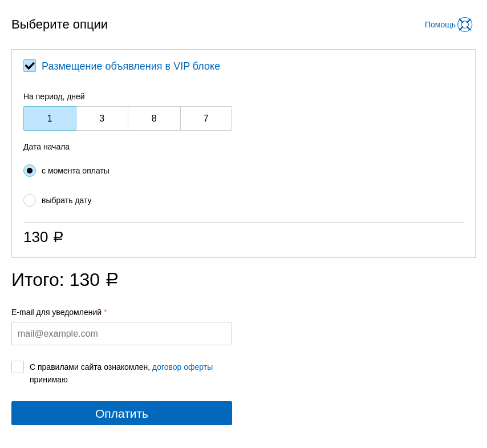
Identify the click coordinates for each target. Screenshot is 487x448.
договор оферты (182, 367)
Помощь (440, 25)
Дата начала (46, 147)
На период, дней (54, 96)
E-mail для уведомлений (56, 312)
